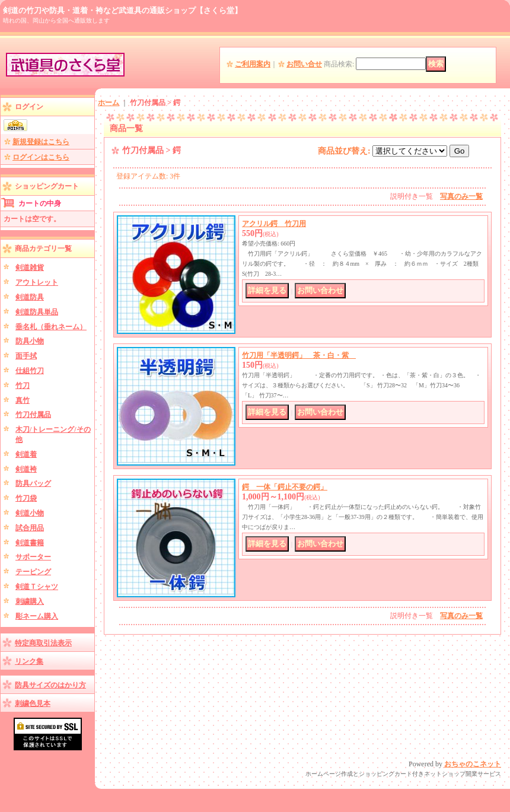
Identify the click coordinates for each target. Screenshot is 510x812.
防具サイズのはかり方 (50, 685)
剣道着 (26, 454)
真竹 (23, 400)
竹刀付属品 (33, 415)
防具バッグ (33, 483)
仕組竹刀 (30, 371)
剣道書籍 (30, 543)
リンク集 (29, 661)
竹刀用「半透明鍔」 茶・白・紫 (299, 355)
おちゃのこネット (473, 764)
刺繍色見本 (33, 703)
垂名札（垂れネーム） (51, 327)
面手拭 (26, 356)
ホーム (109, 103)
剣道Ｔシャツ (37, 587)
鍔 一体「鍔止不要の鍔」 (285, 487)
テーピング (33, 572)
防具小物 (30, 341)
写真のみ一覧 (461, 196)
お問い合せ (304, 64)
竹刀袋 (26, 498)
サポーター (33, 557)
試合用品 (30, 528)
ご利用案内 (253, 64)
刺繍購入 (30, 601)
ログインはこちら (41, 157)
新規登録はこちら (41, 142)
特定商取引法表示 (43, 643)
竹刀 (23, 386)
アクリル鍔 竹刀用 (274, 224)
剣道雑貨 (30, 268)
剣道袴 (26, 469)
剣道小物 (30, 513)
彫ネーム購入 (37, 616)
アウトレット (37, 282)
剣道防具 (30, 297)
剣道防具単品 (37, 312)
